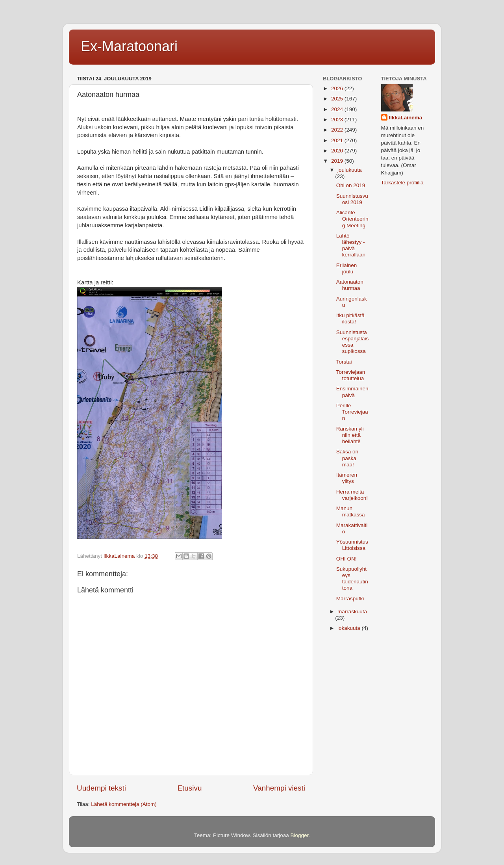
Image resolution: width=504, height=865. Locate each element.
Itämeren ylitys (347, 478)
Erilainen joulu (347, 268)
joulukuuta (350, 170)
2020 (338, 151)
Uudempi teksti (101, 788)
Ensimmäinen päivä (352, 392)
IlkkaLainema (406, 118)
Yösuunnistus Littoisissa (352, 545)
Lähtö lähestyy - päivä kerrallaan (351, 245)
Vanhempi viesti (279, 788)
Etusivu (190, 788)
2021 (338, 140)
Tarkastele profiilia (402, 183)
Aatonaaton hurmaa (350, 285)
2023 (338, 120)
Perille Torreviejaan (352, 412)
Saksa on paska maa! (347, 458)
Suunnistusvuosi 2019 (352, 199)
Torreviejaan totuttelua (351, 375)
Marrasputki (350, 599)
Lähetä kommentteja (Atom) (124, 804)
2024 (338, 109)
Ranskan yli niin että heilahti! (350, 435)
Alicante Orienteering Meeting (352, 219)
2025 (338, 99)
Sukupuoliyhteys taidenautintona (352, 579)
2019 (338, 161)
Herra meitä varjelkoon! (352, 495)
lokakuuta (350, 628)
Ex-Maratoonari (129, 46)
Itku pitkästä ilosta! (350, 318)
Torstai (344, 362)
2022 (338, 130)
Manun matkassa (351, 511)
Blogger (300, 835)
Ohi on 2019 (351, 185)
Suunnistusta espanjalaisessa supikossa (353, 342)
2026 (338, 88)
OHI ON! (346, 559)
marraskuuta (352, 612)
